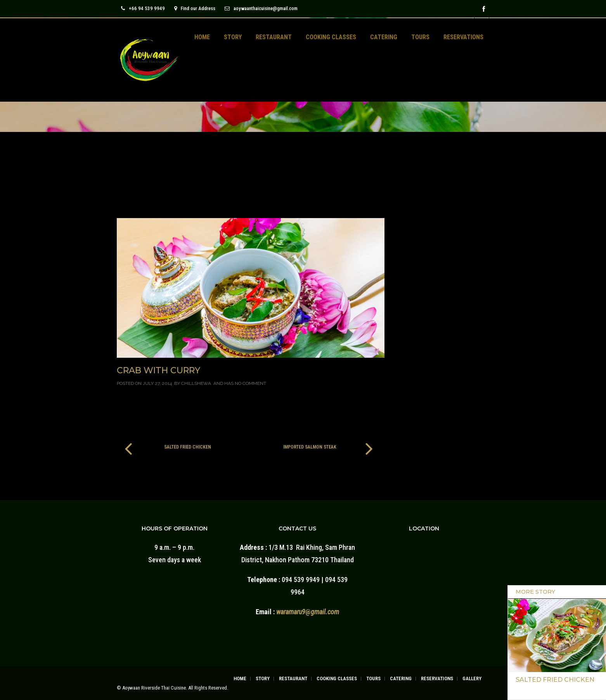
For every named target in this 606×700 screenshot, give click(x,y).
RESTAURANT (274, 37)
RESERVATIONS (463, 37)
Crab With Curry (158, 370)
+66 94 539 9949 (143, 8)
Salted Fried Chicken (188, 447)
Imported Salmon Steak (310, 447)
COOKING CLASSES (331, 37)
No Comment (250, 383)
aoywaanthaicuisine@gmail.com (261, 8)
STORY (233, 37)
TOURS (420, 37)
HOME (202, 37)
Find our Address (195, 8)
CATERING (384, 37)
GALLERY (472, 678)
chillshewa (196, 383)
